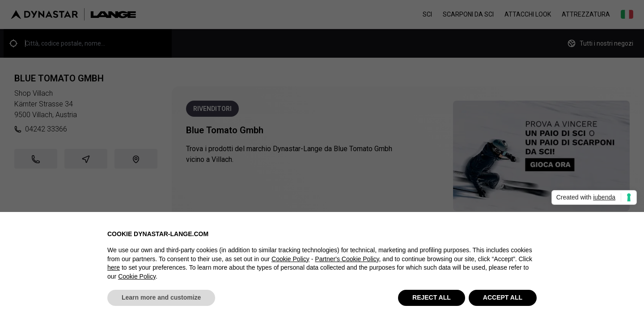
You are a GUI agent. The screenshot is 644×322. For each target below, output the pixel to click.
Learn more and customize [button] (161, 298)
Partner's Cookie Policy (347, 259)
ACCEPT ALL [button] (503, 298)
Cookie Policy (290, 259)
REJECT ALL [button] (432, 298)
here (114, 268)
